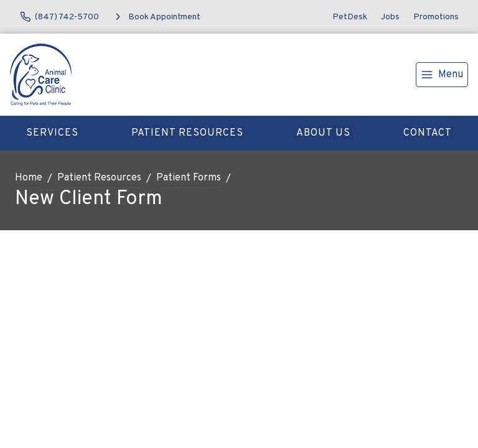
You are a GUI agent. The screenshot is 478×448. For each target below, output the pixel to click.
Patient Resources (187, 133)
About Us (323, 133)
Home (29, 178)
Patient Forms (189, 178)
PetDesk (350, 17)
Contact (428, 133)
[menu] (442, 75)
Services (52, 133)
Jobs (390, 17)
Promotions (436, 17)
